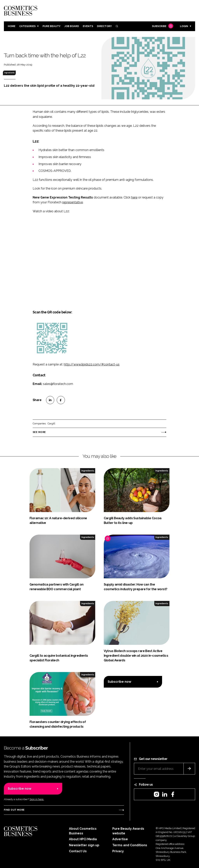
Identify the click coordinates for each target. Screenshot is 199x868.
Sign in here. (37, 799)
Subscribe (162, 26)
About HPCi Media (83, 839)
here (134, 197)
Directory (104, 26)
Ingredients (9, 73)
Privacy (118, 851)
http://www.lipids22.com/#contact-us (92, 364)
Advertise (120, 839)
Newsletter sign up (84, 845)
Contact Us (78, 851)
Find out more (14, 810)
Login (184, 26)
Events (88, 26)
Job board (72, 26)
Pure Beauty (51, 26)
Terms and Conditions (130, 845)
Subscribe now (119, 682)
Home (12, 26)
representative (72, 202)
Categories (27, 26)
